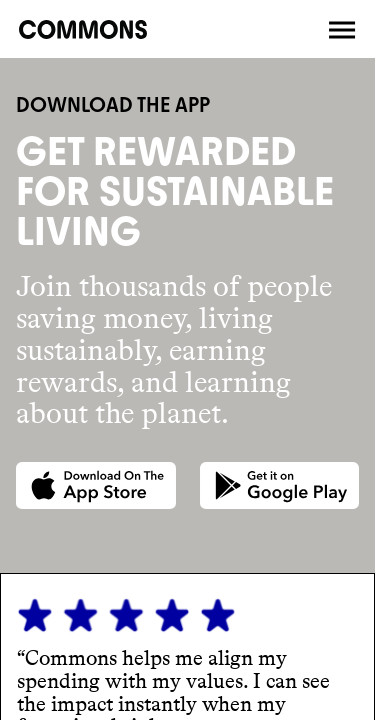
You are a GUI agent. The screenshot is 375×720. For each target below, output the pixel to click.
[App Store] (96, 485)
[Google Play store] (280, 485)
